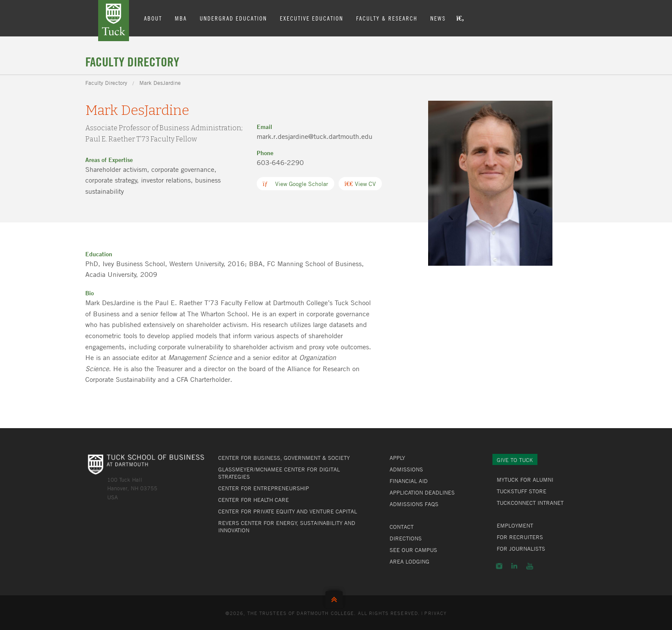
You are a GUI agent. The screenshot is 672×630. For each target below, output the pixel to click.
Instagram (499, 566)
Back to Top (336, 598)
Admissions (406, 469)
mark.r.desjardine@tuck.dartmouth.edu (315, 136)
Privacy (435, 613)
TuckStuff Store (522, 491)
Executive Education (312, 18)
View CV (360, 184)
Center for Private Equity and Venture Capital (288, 511)
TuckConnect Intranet (530, 503)
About (153, 18)
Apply (397, 458)
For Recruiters (520, 537)
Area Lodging (409, 561)
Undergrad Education (233, 18)
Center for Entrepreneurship (264, 488)
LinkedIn (514, 566)
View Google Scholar (295, 184)
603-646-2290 (280, 162)
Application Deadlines (422, 492)
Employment (515, 525)
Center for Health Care (253, 500)
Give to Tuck (515, 460)
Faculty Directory (106, 83)
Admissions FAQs (414, 504)
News (438, 18)
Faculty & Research (387, 18)
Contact (402, 527)
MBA (181, 18)
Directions (406, 538)
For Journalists (521, 549)
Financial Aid (409, 481)
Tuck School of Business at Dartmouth (114, 21)
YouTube (530, 566)
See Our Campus (413, 550)
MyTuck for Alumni (525, 480)
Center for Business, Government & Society (284, 458)
